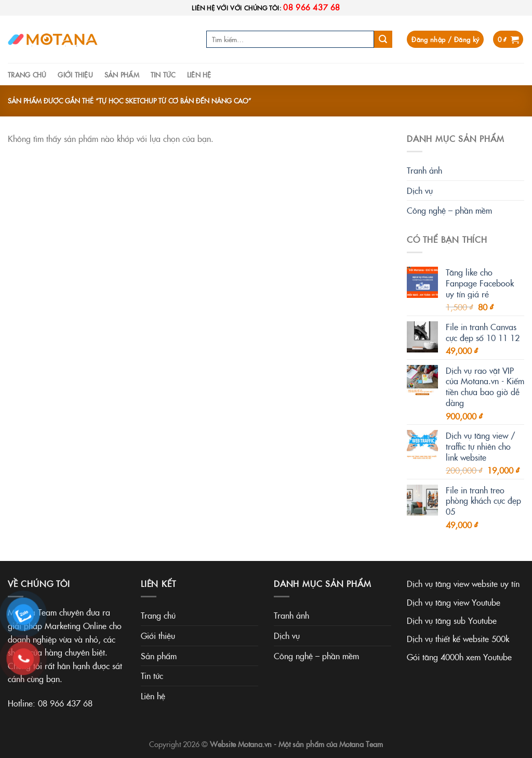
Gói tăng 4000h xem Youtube (459, 657)
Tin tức (163, 74)
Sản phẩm (122, 74)
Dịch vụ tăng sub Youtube (452, 620)
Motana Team (361, 744)
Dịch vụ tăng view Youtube (454, 602)
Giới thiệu (75, 74)
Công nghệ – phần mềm (449, 210)
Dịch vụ (420, 190)
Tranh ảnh (424, 170)
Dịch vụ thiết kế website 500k (458, 638)
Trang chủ (27, 74)
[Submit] (383, 40)
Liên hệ (199, 74)
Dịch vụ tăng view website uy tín (463, 583)
